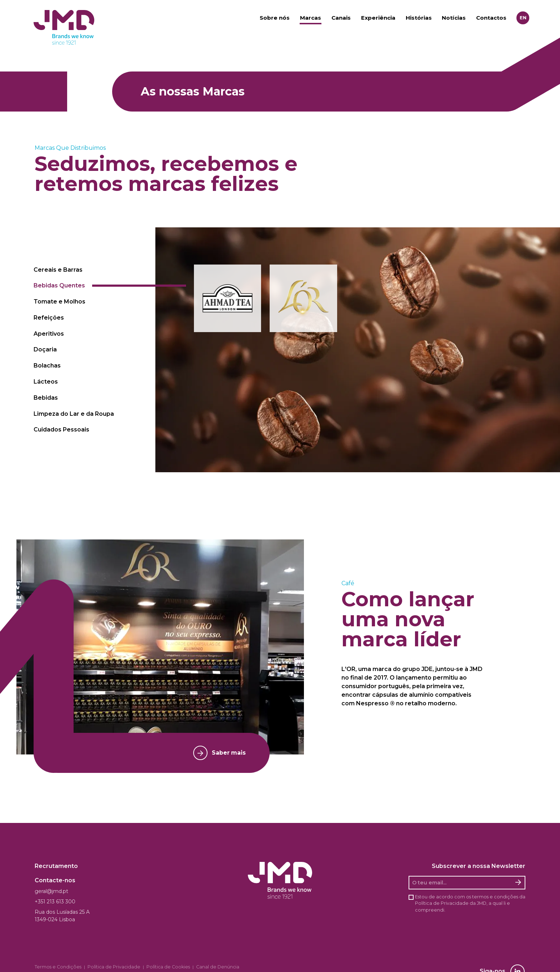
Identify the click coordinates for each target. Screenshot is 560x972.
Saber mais (217, 753)
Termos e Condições (55, 967)
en (523, 18)
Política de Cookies (152, 967)
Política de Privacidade (442, 903)
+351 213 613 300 (55, 902)
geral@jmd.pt (51, 891)
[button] (228, 298)
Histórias (419, 18)
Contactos (491, 18)
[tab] (92, 270)
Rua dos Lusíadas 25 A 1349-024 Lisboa (62, 916)
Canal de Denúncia (196, 967)
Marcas (311, 18)
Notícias (454, 18)
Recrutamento (56, 866)
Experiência (378, 18)
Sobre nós (275, 18)
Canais (341, 18)
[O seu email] (461, 883)
